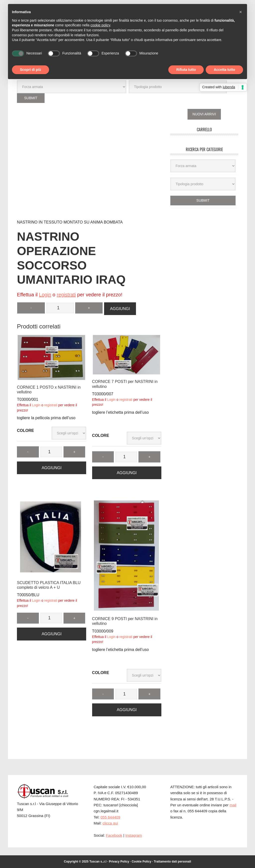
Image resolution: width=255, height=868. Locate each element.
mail (233, 805)
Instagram (134, 835)
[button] (241, 12)
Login (45, 294)
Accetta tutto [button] (224, 70)
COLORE (25, 430)
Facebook (114, 835)
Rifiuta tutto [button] (186, 70)
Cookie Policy (142, 861)
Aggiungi (120, 308)
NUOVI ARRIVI (204, 114)
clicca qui (110, 823)
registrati (66, 294)
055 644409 (110, 817)
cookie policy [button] (100, 25)
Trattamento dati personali (172, 861)
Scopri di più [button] (31, 70)
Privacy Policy (119, 861)
